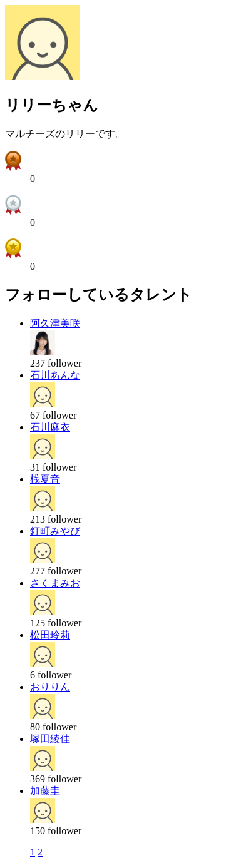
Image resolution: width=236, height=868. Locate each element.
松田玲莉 (50, 635)
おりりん (50, 687)
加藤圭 (45, 791)
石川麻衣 (50, 427)
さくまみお (55, 583)
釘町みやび (55, 531)
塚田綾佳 (50, 739)
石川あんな (55, 375)
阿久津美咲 (55, 323)
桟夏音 (45, 479)
